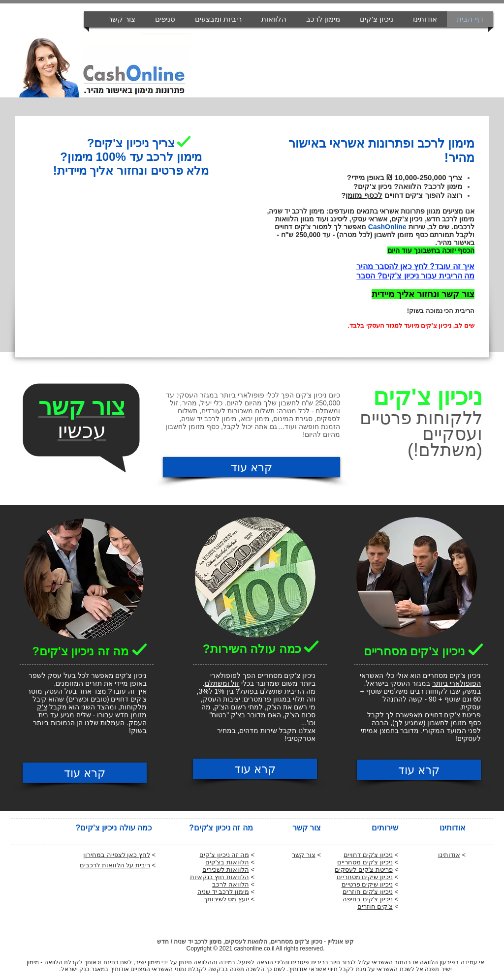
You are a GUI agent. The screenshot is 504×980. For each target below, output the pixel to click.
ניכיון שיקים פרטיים (367, 884)
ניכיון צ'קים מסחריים (365, 862)
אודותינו (449, 855)
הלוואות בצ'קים (227, 862)
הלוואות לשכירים (226, 870)
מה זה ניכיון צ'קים (224, 855)
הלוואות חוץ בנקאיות (220, 877)
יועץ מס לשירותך (226, 899)
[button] (218, 19)
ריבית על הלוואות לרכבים (115, 865)
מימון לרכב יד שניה (223, 892)
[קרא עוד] (252, 467)
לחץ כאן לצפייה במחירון (117, 855)
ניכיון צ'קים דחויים (368, 855)
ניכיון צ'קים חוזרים (368, 892)
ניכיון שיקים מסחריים (365, 877)
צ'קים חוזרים (375, 906)
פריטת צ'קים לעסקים (364, 870)
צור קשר (304, 855)
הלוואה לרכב (231, 884)
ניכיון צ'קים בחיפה (368, 899)
